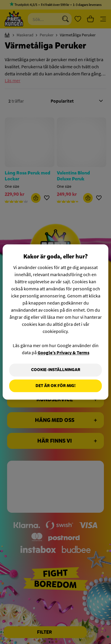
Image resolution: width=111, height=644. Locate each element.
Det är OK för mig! (55, 386)
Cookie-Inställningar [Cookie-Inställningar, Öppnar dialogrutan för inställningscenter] (56, 370)
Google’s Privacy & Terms (63, 352)
